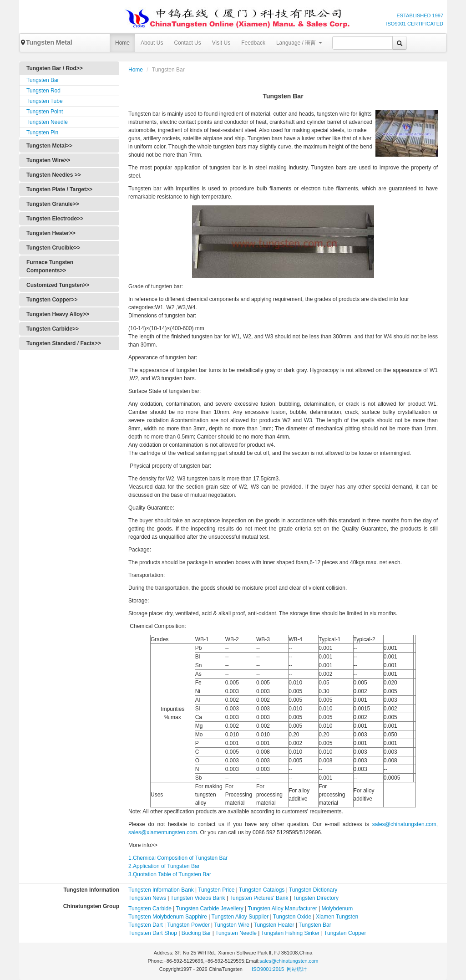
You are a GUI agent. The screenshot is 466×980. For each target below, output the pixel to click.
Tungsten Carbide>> (53, 329)
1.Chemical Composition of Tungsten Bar (178, 858)
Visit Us (221, 43)
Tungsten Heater (274, 925)
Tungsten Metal (46, 42)
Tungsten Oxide (292, 917)
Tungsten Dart (146, 925)
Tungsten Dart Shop (153, 933)
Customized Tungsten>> (58, 285)
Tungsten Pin (42, 133)
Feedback (253, 43)
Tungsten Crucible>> (53, 248)
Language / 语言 (299, 43)
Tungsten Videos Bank (198, 898)
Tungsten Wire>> (48, 160)
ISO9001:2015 (268, 969)
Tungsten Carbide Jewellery (210, 909)
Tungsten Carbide (150, 909)
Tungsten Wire (232, 925)
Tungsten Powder (188, 925)
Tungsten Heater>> (51, 233)
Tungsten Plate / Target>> (59, 189)
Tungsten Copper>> (52, 300)
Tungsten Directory (316, 898)
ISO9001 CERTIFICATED (415, 24)
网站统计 (297, 969)
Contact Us (187, 43)
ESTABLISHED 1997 (420, 15)
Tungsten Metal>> (49, 146)
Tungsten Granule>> (53, 204)
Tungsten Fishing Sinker (291, 933)
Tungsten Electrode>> (55, 219)
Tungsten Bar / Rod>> (55, 68)
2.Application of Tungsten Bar (164, 866)
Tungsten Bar (43, 80)
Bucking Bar (196, 933)
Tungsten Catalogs (262, 890)
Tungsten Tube (45, 101)
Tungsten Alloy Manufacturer (282, 909)
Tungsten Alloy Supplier (240, 917)
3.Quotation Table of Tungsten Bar (170, 874)
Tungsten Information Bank (162, 890)
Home (122, 43)
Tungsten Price (216, 890)
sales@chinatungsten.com (289, 961)
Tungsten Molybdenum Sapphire (168, 917)
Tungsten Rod (43, 91)
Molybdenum (337, 909)
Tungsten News (147, 898)
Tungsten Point (45, 112)
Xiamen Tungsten (337, 917)
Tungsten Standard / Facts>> (64, 343)
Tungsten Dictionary (313, 890)
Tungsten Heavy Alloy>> (58, 314)
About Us (152, 43)
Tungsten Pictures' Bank (259, 898)
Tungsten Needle (47, 122)
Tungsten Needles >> (54, 175)
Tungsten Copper (345, 933)
